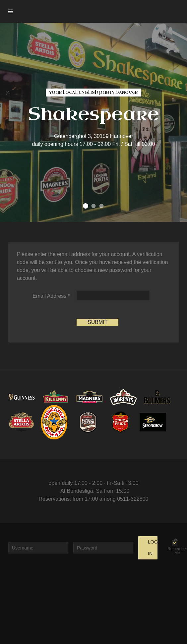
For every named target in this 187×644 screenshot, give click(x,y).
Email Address (51, 296)
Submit (97, 322)
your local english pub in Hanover (86, 206)
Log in (153, 548)
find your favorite (102, 206)
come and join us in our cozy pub (94, 206)
